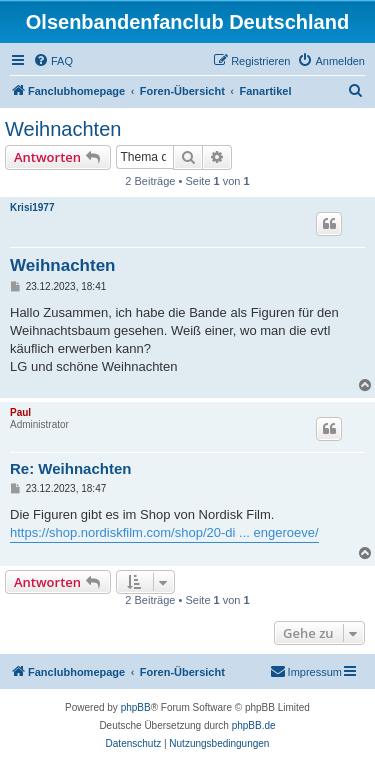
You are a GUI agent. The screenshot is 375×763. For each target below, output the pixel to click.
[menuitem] (53, 61)
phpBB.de (254, 725)
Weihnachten (63, 129)
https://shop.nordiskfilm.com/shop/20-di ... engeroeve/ (164, 532)
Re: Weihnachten (70, 468)
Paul (20, 412)
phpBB (136, 707)
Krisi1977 (32, 207)
